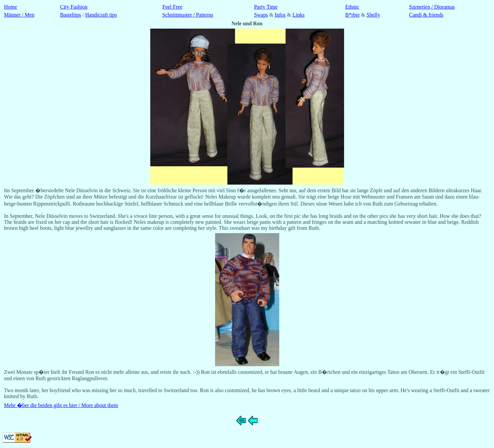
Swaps (261, 15)
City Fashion (74, 7)
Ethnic (352, 7)
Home (10, 7)
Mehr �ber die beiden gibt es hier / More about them (61, 405)
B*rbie (353, 15)
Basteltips (71, 15)
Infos (280, 15)
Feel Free (172, 7)
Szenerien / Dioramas (432, 7)
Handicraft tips (101, 15)
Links (299, 15)
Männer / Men (19, 15)
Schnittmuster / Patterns (188, 15)
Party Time (266, 7)
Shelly (373, 15)
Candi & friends (426, 15)
